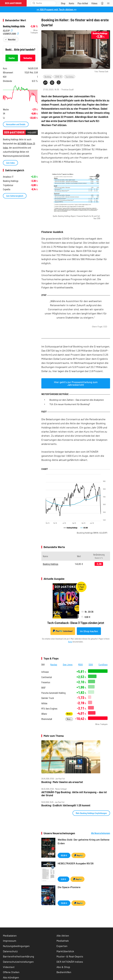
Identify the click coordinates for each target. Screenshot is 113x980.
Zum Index (10, 163)
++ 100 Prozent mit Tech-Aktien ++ (57, 9)
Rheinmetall (47, 719)
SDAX (91, 664)
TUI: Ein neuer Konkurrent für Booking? (70, 404)
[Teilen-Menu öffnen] (45, 83)
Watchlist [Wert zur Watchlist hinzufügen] (12, 39)
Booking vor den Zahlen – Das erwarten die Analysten (77, 400)
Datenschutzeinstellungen (18, 962)
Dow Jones (68, 664)
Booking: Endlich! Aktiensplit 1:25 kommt (66, 805)
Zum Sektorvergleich (15, 196)
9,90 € (63, 879)
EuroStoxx (103, 664)
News (69, 714)
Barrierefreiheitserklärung (18, 956)
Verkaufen (28, 58)
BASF (43, 688)
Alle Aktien (63, 936)
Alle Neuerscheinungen (101, 833)
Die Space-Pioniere (69, 887)
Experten (62, 946)
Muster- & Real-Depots (70, 956)
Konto (70, 642)
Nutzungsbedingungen (16, 946)
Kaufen (12, 58)
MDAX (80, 664)
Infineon (45, 672)
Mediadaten (10, 936)
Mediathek (63, 941)
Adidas (44, 703)
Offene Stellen (11, 972)
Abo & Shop (63, 967)
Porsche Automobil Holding (53, 693)
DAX (43, 664)
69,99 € (64, 855)
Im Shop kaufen (89, 631)
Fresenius (46, 682)
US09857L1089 (11, 33)
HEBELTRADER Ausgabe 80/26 (76, 863)
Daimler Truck (48, 698)
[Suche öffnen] (34, 3)
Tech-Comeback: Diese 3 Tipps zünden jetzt (76, 623)
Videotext (9, 967)
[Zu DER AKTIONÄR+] (83, 3)
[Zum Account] (71, 3)
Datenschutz (10, 951)
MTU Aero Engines (49, 709)
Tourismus (70, 77)
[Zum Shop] (63, 3)
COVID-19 (58, 77)
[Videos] (94, 3)
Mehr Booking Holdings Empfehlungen (91, 813)
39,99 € (64, 903)
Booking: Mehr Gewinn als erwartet (62, 782)
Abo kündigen (11, 977)
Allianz (44, 714)
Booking (48, 77)
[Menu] (109, 3)
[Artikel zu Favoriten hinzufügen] (59, 82)
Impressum (10, 941)
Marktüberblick (65, 951)
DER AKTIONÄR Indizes (70, 962)
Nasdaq (54, 664)
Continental (46, 677)
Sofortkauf (63, 631)
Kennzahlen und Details (16, 124)
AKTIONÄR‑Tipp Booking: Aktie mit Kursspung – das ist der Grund (74, 794)
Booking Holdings (92, 533)
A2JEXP (8, 30)
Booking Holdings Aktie (14, 26)
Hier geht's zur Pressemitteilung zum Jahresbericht (76, 383)
